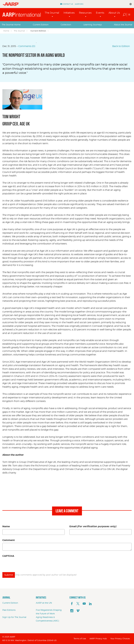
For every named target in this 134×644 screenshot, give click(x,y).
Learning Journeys (93, 25)
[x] (78, 604)
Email (93, 526)
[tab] (11, 25)
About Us (114, 13)
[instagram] (72, 611)
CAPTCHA (8, 556)
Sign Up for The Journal (14, 617)
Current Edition (41, 25)
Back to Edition (121, 46)
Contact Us (68, 4)
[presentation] (25, 565)
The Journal (52, 13)
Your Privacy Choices (120, 638)
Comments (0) (27, 46)
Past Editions (9, 610)
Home (6, 31)
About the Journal (123, 25)
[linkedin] (90, 604)
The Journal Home (11, 25)
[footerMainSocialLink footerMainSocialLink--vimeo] (78, 611)
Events (100, 13)
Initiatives (69, 13)
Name (6, 526)
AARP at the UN (44, 603)
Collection (66, 25)
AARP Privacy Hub (98, 638)
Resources (85, 13)
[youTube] (84, 604)
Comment (9, 540)
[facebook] (72, 604)
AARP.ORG (79, 4)
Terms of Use (80, 638)
